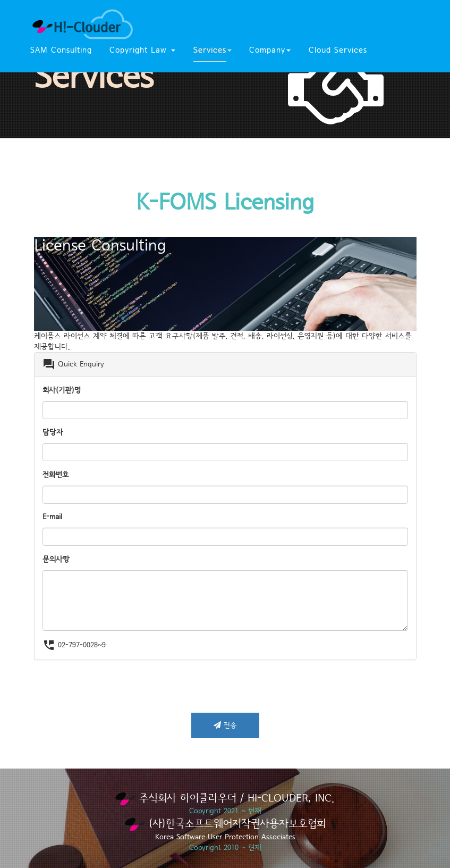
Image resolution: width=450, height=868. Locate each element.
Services (94, 78)
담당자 (53, 432)
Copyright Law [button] (142, 50)
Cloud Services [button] (338, 50)
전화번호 (56, 475)
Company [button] (270, 50)
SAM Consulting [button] (61, 50)
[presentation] (115, 691)
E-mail (52, 517)
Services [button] (213, 50)
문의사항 (56, 560)
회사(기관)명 (62, 390)
